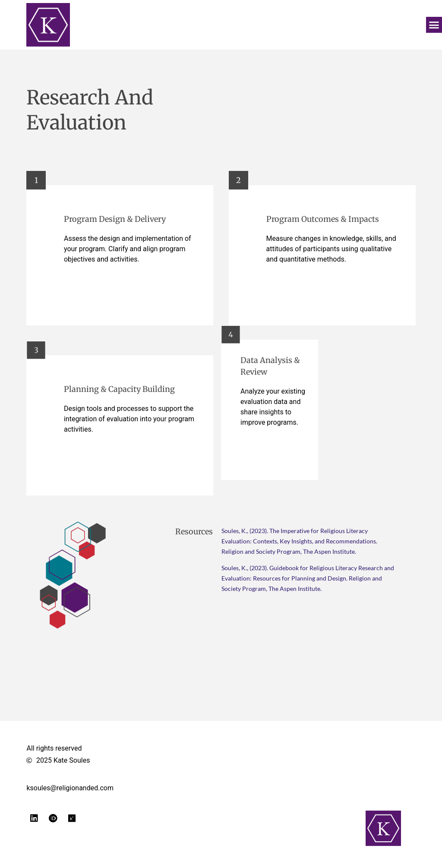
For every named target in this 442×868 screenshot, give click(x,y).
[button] (434, 25)
